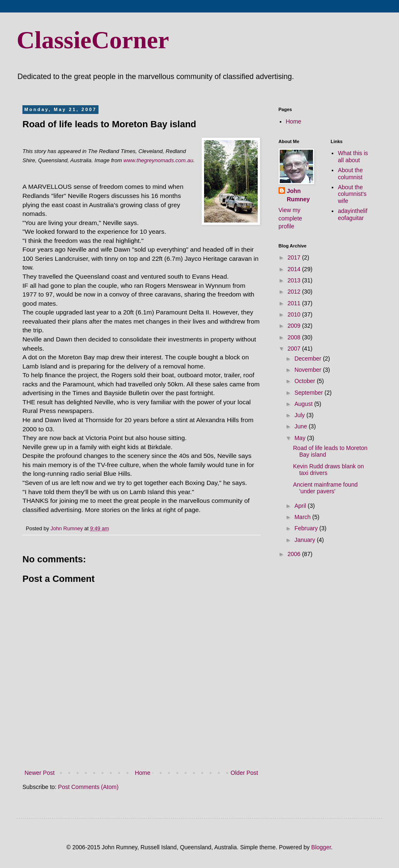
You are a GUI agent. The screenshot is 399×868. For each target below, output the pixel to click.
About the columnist (350, 174)
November (308, 370)
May (300, 438)
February (307, 528)
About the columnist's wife (352, 194)
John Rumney (298, 195)
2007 (295, 349)
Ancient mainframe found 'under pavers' (325, 488)
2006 (295, 554)
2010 (295, 314)
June (301, 426)
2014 (295, 269)
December (308, 359)
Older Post (244, 773)
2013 (295, 280)
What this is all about (353, 157)
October (305, 381)
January (305, 540)
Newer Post (39, 773)
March (303, 517)
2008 (295, 337)
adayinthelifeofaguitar (353, 214)
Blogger (321, 847)
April (301, 506)
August (304, 404)
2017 (295, 257)
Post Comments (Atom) (88, 787)
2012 (295, 292)
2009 (295, 326)
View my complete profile (290, 218)
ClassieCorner (93, 40)
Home (142, 773)
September (309, 393)
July (300, 415)
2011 (295, 303)
